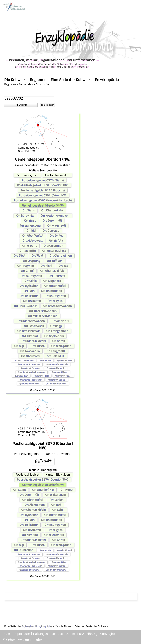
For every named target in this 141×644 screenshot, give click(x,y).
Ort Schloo (56, 236)
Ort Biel (31, 231)
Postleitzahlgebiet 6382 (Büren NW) (43, 195)
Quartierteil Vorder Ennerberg (31, 372)
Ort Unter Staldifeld (33, 341)
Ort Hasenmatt (53, 246)
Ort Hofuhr (56, 241)
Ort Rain (29, 291)
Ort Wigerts (30, 246)
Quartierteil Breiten (57, 380)
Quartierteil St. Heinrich (57, 364)
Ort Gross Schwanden (57, 306)
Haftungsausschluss (48, 634)
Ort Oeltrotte (57, 276)
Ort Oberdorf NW (52, 210)
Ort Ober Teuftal (33, 236)
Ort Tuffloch (55, 261)
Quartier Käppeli (65, 360)
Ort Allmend (30, 336)
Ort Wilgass (55, 301)
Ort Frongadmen (57, 331)
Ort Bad (63, 266)
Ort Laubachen (30, 351)
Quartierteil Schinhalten (29, 364)
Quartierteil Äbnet (59, 372)
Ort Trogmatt (26, 266)
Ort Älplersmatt (32, 241)
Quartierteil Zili (21, 376)
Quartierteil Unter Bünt (56, 384)
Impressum (22, 634)
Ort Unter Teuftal (55, 286)
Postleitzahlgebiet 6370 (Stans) (43, 180)
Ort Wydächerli (54, 336)
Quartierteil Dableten (31, 368)
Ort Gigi (19, 346)
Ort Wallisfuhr (29, 296)
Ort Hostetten (32, 301)
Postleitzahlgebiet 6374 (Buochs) (43, 190)
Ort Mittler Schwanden (43, 316)
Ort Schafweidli (34, 326)
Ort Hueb (30, 220)
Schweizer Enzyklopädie (37, 626)
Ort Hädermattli (51, 291)
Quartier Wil (45, 360)
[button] (21, 105)
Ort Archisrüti (60, 321)
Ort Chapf (27, 271)
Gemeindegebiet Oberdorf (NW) (43, 205)
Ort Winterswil (56, 225)
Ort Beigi (56, 326)
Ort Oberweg (51, 231)
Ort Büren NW (25, 216)
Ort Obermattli (31, 356)
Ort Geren (59, 341)
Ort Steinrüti (28, 251)
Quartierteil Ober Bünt (29, 384)
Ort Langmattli (56, 351)
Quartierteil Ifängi (63, 376)
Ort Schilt (30, 281)
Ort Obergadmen (61, 256)
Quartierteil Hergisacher (31, 380)
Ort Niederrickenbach (55, 216)
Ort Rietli (46, 266)
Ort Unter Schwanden (31, 321)
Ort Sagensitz (52, 281)
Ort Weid (37, 256)
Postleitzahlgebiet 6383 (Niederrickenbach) (43, 200)
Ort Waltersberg (30, 225)
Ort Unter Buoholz (54, 251)
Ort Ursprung (32, 261)
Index (7, 634)
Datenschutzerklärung (82, 634)
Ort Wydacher (29, 286)
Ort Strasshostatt (28, 331)
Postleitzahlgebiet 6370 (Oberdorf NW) (43, 185)
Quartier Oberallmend (24, 360)
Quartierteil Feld (41, 376)
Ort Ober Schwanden (43, 311)
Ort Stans (29, 210)
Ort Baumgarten (31, 276)
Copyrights (108, 634)
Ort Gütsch (38, 346)
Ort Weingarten (61, 346)
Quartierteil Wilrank (55, 368)
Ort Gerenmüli (52, 220)
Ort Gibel (19, 256)
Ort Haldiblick (55, 356)
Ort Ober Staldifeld (52, 271)
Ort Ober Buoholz (25, 306)
